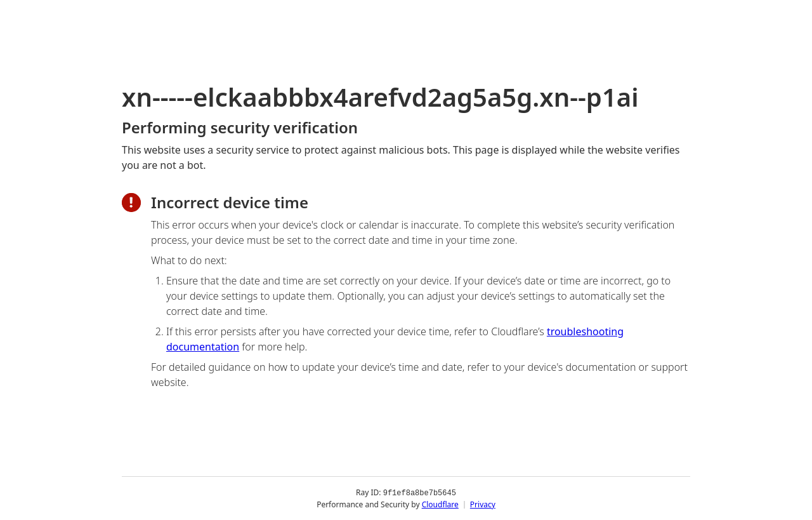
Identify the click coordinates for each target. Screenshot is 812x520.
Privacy (483, 504)
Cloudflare (440, 504)
